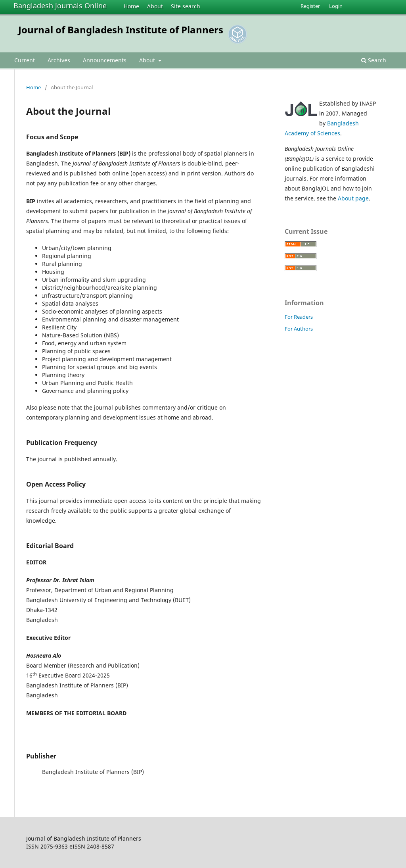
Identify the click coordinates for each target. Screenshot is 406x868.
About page (353, 198)
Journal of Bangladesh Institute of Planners (121, 30)
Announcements (105, 60)
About (155, 6)
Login (336, 6)
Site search (186, 6)
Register (310, 6)
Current (25, 60)
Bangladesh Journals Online (60, 6)
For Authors (299, 329)
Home (131, 6)
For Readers (299, 317)
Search (374, 60)
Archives (59, 60)
